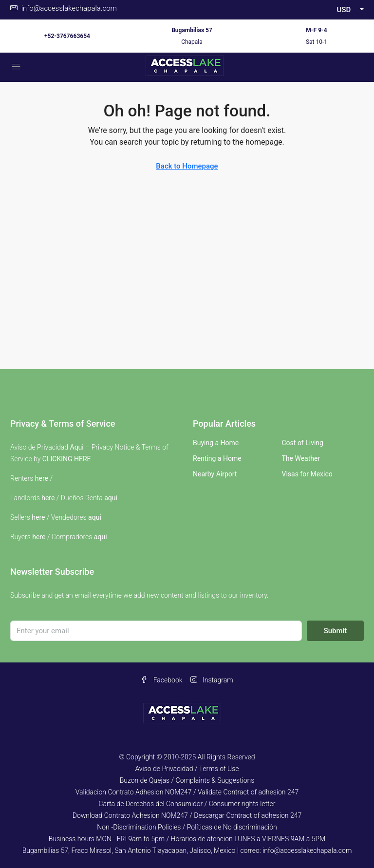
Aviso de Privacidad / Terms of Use (187, 769)
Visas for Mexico (307, 474)
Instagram (212, 680)
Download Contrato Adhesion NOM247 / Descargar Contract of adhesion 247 (187, 815)
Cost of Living (303, 443)
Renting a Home (217, 458)
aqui (111, 498)
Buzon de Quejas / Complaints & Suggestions (187, 780)
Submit (336, 631)
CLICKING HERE (67, 459)
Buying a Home (216, 443)
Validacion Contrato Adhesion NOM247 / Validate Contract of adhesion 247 (187, 792)
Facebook (161, 680)
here (42, 478)
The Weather (301, 458)
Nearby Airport (215, 474)
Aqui (77, 447)
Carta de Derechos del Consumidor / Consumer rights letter (187, 804)
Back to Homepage (187, 166)
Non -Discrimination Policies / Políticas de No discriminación (187, 827)
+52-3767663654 (67, 36)
